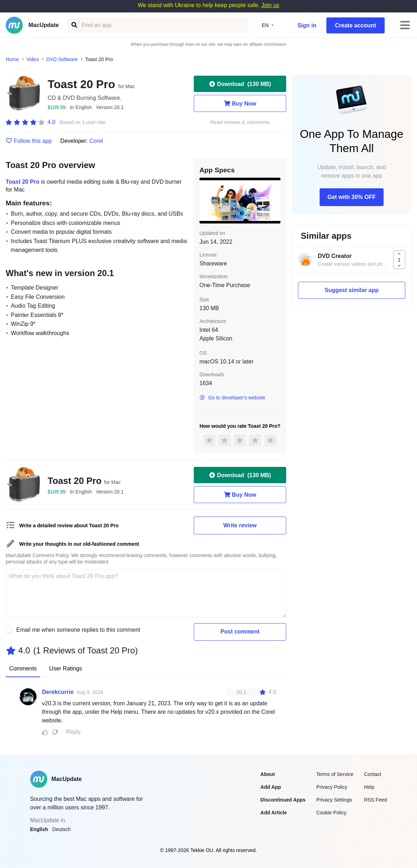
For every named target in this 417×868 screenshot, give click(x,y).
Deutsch (61, 829)
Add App (271, 787)
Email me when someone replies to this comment (78, 630)
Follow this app (29, 141)
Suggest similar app (352, 290)
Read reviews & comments (240, 122)
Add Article (274, 813)
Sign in (307, 25)
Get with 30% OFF (352, 197)
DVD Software (62, 59)
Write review (240, 525)
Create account (355, 25)
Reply (73, 732)
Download (240, 84)
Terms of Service (335, 774)
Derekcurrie (58, 692)
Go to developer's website (232, 398)
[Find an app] (74, 25)
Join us (270, 5)
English (39, 829)
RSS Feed (376, 800)
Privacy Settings (334, 800)
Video (33, 59)
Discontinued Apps (283, 800)
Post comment (240, 632)
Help (369, 787)
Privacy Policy (332, 787)
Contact (373, 774)
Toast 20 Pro (23, 182)
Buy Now (240, 103)
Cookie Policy (332, 813)
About (268, 774)
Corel (96, 141)
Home (12, 59)
